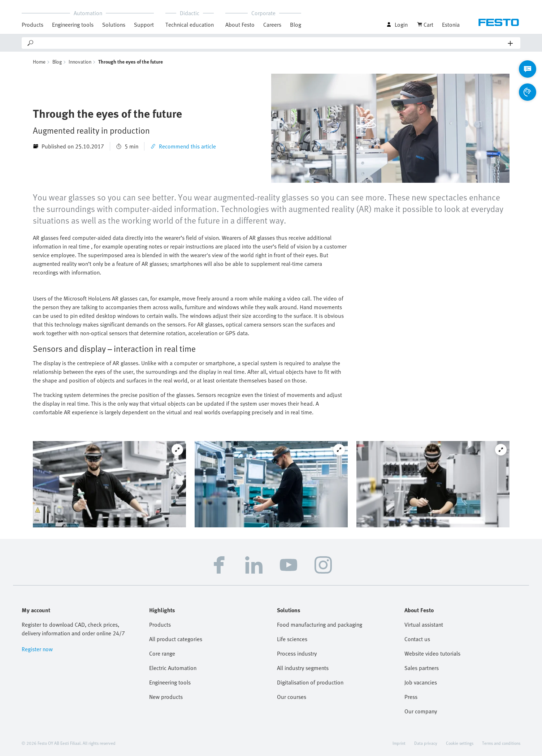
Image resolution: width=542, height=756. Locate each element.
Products (32, 25)
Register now (37, 649)
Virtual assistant (424, 625)
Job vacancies (421, 682)
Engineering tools (73, 25)
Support (144, 25)
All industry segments (303, 668)
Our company (421, 711)
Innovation (80, 62)
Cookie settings (460, 743)
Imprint (399, 743)
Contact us (417, 639)
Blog (296, 25)
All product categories (176, 639)
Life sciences (292, 639)
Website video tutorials (432, 653)
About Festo (240, 25)
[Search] (271, 43)
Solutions (114, 25)
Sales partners (422, 668)
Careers (272, 25)
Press (411, 697)
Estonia (451, 25)
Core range (162, 653)
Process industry (297, 653)
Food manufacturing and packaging (320, 625)
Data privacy (426, 743)
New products (166, 697)
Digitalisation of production (310, 682)
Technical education (190, 25)
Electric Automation (173, 668)
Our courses (292, 697)
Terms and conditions (501, 743)
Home (39, 62)
